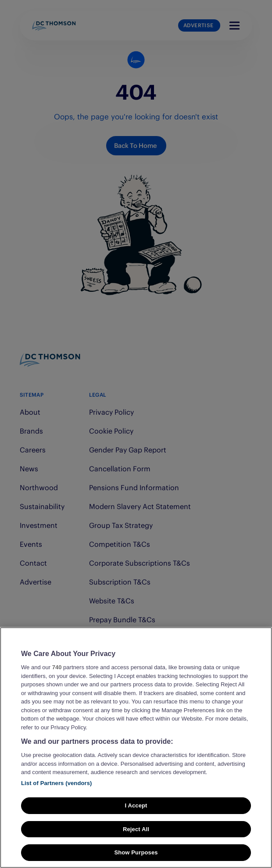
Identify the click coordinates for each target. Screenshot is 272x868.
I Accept (136, 805)
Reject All (136, 829)
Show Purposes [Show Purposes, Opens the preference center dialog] (136, 852)
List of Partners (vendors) (57, 783)
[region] (136, 748)
